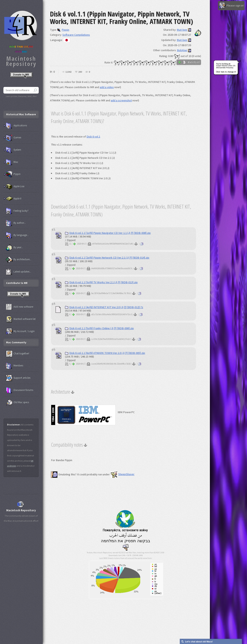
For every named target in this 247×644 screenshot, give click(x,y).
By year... (14, 248)
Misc (12, 162)
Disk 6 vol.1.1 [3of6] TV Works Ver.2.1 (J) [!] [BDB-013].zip (101, 282)
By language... (17, 235)
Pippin (63, 30)
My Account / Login (20, 331)
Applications (16, 126)
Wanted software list (21, 319)
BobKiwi (182, 50)
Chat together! (18, 354)
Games (14, 138)
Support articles (18, 378)
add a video (107, 87)
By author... (16, 223)
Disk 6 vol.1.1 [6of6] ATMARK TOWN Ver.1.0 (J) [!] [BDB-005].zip (105, 353)
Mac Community (16, 342)
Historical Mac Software (21, 114)
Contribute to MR (17, 283)
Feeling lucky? (17, 211)
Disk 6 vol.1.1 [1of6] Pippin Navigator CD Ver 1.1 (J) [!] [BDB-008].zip (108, 233)
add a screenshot (121, 100)
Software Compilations (76, 35)
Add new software (20, 307)
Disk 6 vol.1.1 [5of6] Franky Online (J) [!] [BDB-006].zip (99, 328)
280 (80, 72)
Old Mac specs (17, 402)
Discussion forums (20, 390)
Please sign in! (231, 6)
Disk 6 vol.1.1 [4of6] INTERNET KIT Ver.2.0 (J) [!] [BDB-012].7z (104, 307)
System (14, 150)
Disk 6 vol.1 (93, 137)
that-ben (182, 30)
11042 (68, 72)
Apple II (14, 199)
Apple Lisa (15, 186)
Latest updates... (19, 272)
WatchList (189, 62)
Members (15, 366)
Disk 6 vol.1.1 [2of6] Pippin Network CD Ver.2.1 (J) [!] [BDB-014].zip (107, 258)
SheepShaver (123, 474)
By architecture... (19, 260)
